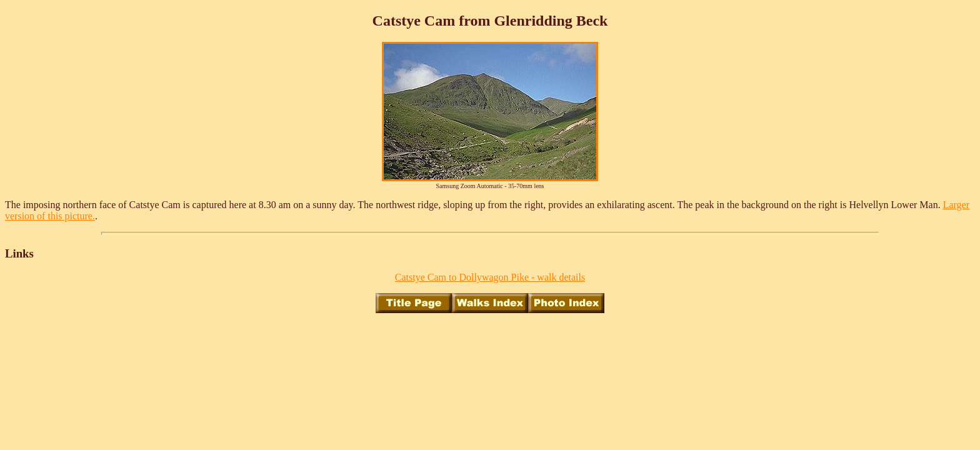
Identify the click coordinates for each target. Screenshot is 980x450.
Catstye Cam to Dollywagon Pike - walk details (490, 277)
